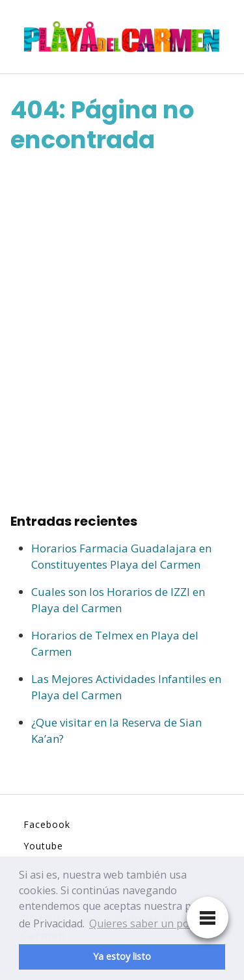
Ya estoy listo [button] (122, 956)
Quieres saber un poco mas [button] (156, 923)
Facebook (47, 824)
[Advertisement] (122, 333)
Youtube (43, 846)
